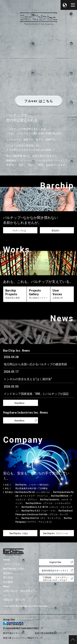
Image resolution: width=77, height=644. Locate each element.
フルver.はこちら (39, 101)
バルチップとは (12, 564)
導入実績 (8, 578)
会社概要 (8, 582)
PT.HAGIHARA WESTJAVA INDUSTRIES (21, 628)
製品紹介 (8, 573)
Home (6, 560)
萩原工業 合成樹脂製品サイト (48, 633)
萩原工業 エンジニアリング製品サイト (21, 638)
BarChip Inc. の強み (14, 569)
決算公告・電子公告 (14, 600)
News (6, 586)
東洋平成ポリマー (11, 633)
